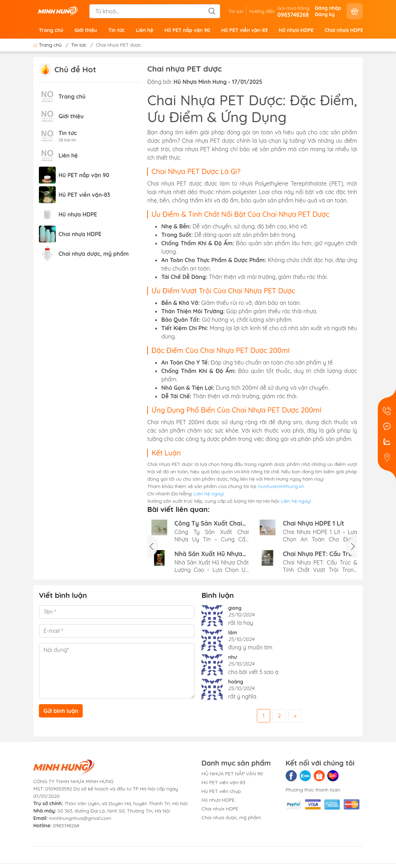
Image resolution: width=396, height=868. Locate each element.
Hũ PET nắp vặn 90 (187, 30)
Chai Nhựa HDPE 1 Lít (313, 523)
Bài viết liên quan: (178, 509)
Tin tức (236, 11)
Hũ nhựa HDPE (296, 30)
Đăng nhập (328, 8)
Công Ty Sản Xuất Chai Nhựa (208, 523)
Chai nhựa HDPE (344, 30)
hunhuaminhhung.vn (281, 486)
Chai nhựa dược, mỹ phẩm (94, 254)
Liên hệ (145, 30)
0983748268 (66, 826)
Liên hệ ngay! (209, 494)
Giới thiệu (86, 30)
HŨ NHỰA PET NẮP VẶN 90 (232, 774)
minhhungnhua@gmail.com (80, 818)
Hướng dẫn (262, 11)
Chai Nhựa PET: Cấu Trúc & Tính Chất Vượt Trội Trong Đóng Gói (319, 554)
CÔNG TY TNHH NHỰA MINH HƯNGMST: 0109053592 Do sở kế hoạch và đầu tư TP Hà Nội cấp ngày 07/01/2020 (106, 789)
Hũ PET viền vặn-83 (244, 30)
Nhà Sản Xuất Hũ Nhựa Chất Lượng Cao (209, 554)
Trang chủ (51, 30)
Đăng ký (325, 14)
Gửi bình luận (61, 711)
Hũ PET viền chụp (221, 791)
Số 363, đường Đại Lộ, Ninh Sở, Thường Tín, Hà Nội (102, 811)
